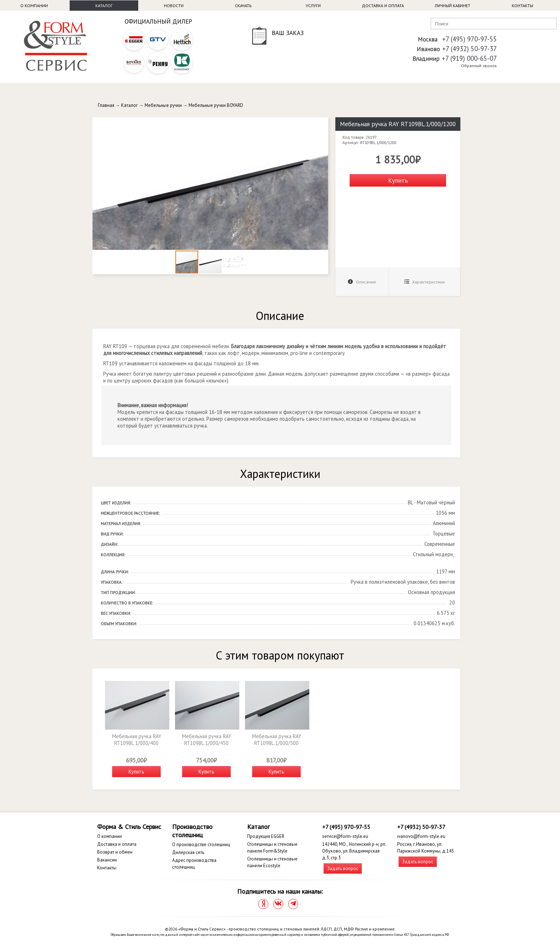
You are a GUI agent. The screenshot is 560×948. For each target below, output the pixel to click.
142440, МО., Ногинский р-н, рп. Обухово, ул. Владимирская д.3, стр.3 (354, 851)
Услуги (313, 6)
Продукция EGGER (266, 836)
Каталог (104, 6)
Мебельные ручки (163, 105)
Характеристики (424, 282)
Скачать (243, 6)
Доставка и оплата (383, 6)
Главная (106, 105)
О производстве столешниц (201, 845)
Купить (398, 180)
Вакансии (107, 860)
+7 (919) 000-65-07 (469, 58)
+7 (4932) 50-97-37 (469, 49)
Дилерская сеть (188, 852)
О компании (34, 6)
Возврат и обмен (115, 852)
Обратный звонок (479, 66)
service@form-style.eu (345, 836)
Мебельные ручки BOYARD (216, 105)
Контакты (522, 6)
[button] (322, 124)
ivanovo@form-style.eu (421, 836)
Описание (362, 282)
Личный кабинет (452, 6)
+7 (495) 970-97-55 (469, 39)
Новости (174, 6)
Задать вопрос (343, 868)
